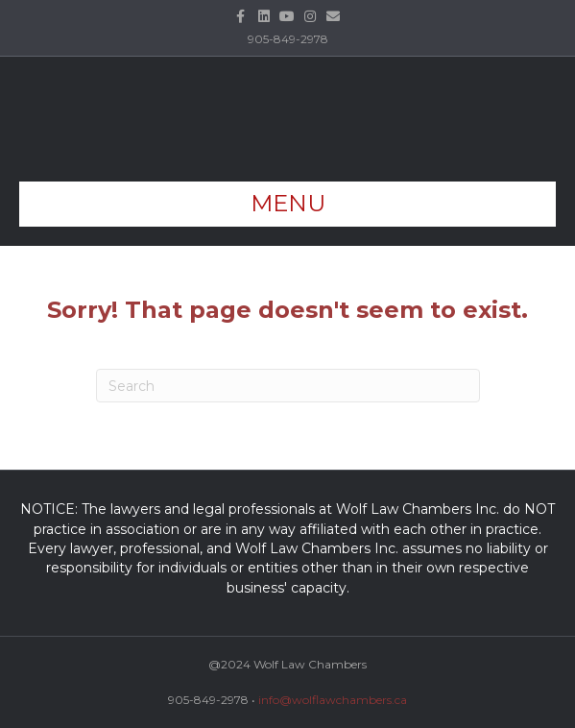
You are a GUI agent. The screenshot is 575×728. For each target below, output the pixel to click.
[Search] (288, 386)
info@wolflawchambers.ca (333, 700)
